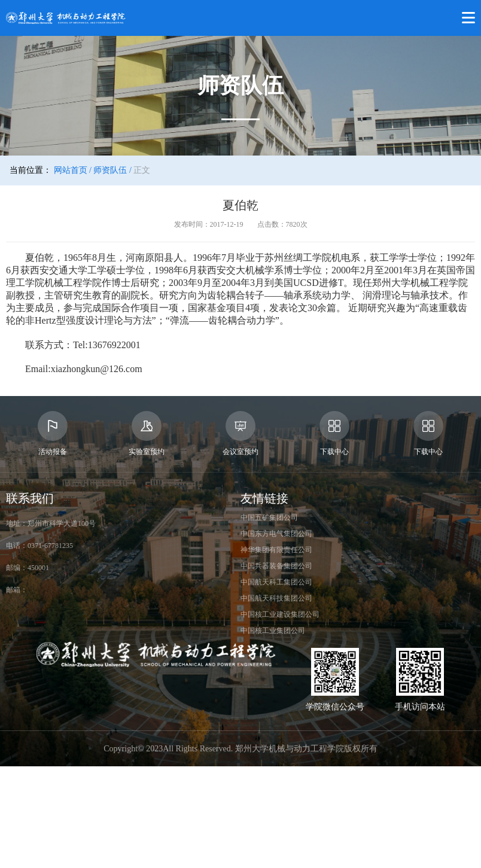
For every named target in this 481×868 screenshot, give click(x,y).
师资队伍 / (112, 170)
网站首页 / (73, 170)
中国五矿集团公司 (269, 517)
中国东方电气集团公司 (276, 534)
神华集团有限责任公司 (276, 550)
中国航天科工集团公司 (276, 582)
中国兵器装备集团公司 (276, 566)
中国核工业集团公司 (273, 631)
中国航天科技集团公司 (276, 598)
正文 (142, 170)
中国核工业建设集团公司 (280, 614)
